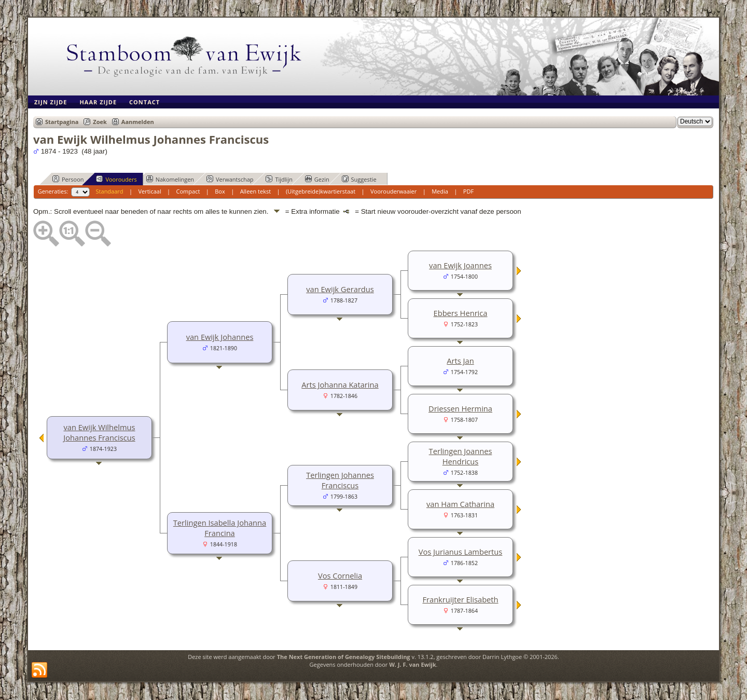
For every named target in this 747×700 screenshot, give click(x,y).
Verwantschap (230, 179)
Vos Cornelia (340, 575)
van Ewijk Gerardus (340, 289)
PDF (468, 191)
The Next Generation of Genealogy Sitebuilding (344, 657)
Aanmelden (138, 122)
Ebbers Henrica (461, 313)
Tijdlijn (279, 179)
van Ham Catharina (460, 504)
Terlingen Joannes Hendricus (461, 456)
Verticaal (149, 191)
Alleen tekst (256, 191)
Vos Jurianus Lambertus (461, 552)
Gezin (317, 179)
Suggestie (359, 179)
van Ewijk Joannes (460, 265)
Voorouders (116, 179)
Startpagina (62, 122)
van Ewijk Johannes (220, 337)
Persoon (68, 179)
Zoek (100, 122)
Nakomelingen (170, 179)
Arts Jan (460, 361)
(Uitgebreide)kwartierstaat (321, 191)
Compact (188, 191)
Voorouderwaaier (393, 191)
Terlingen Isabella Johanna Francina (220, 528)
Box (220, 191)
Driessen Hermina (460, 408)
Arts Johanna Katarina (340, 385)
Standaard (110, 191)
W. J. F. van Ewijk (412, 664)
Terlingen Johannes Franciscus (340, 480)
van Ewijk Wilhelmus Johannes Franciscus (99, 432)
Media (440, 191)
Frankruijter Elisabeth (460, 599)
